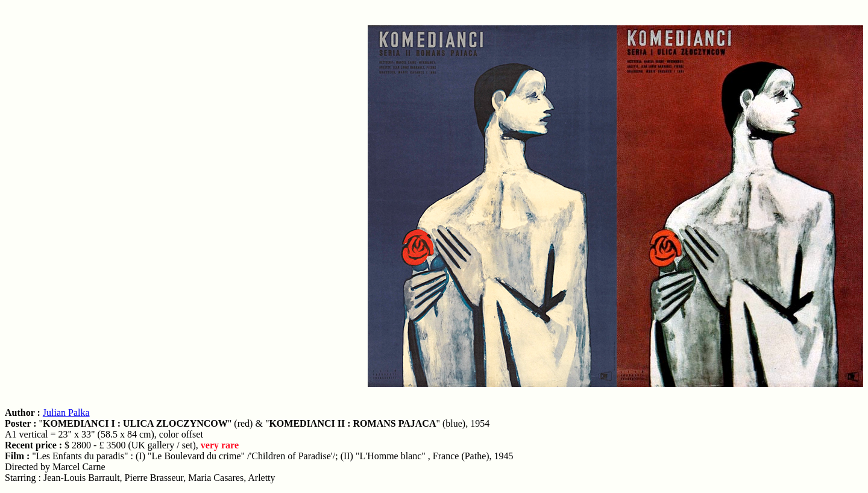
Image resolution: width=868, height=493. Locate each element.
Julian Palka (66, 413)
